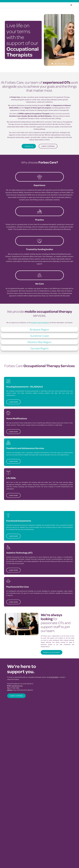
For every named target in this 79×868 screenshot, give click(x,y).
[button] (48, 40)
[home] (14, 5)
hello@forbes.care (17, 686)
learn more (13, 402)
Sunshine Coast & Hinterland (40, 323)
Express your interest (51, 652)
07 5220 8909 (53, 677)
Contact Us (29, 146)
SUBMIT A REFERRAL (16, 696)
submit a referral (48, 146)
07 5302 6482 (15, 688)
